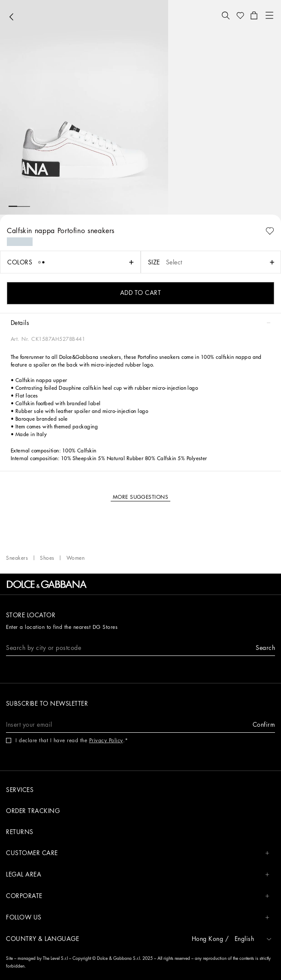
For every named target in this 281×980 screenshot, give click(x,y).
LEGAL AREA (138, 875)
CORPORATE (138, 896)
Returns (20, 832)
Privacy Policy (106, 740)
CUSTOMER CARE (138, 853)
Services (20, 790)
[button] (226, 15)
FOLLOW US (138, 918)
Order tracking (33, 811)
